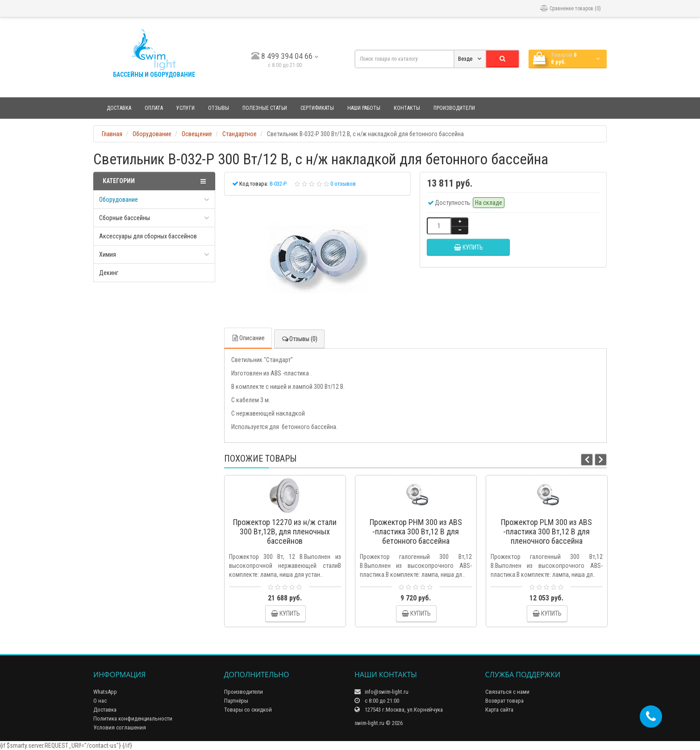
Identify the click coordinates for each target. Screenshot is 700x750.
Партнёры (236, 701)
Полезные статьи (265, 108)
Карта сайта (499, 710)
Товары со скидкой (248, 710)
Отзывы (219, 108)
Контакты (407, 108)
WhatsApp (105, 692)
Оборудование (119, 200)
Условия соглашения (120, 727)
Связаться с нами (507, 692)
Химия (108, 254)
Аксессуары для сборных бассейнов (148, 236)
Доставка (119, 108)
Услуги (185, 108)
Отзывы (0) (299, 339)
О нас (100, 701)
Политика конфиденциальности (133, 719)
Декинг (109, 273)
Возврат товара (504, 701)
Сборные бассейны (125, 218)
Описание (248, 338)
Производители (454, 108)
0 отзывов (343, 184)
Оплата (154, 108)
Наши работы (364, 108)
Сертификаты (317, 108)
